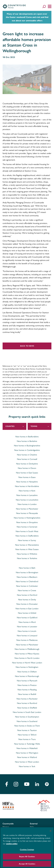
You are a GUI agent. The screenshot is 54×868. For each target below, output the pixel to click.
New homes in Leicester (27, 626)
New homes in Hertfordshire (27, 486)
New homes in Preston (27, 685)
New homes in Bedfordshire (27, 436)
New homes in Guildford (27, 617)
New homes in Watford (27, 757)
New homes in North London (27, 658)
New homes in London (27, 504)
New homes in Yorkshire (27, 558)
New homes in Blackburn (27, 577)
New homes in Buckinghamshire (27, 445)
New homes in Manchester (27, 509)
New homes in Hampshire (27, 482)
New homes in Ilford (27, 622)
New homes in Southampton (27, 717)
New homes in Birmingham (27, 572)
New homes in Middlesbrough (27, 649)
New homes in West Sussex (27, 549)
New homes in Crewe (27, 590)
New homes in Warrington (27, 753)
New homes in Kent (27, 491)
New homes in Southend (27, 721)
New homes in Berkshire (27, 441)
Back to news (27, 346)
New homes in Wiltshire (27, 554)
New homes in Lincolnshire (27, 500)
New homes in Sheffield (27, 708)
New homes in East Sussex (27, 473)
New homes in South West (27, 531)
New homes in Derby (27, 599)
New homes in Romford (27, 703)
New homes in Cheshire (27, 455)
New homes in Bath (27, 568)
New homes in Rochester (27, 699)
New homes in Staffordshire (27, 536)
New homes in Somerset (27, 527)
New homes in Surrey (27, 540)
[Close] (51, 831)
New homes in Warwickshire (27, 545)
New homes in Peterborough (27, 676)
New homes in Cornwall (27, 459)
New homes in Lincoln (27, 631)
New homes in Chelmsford (27, 581)
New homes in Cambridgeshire (27, 450)
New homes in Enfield (27, 613)
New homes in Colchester (27, 586)
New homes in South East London (27, 712)
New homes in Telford (27, 735)
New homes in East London (27, 608)
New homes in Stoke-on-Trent (27, 726)
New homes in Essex (27, 477)
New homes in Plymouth (27, 680)
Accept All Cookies (27, 864)
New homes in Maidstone (27, 640)
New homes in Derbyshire (27, 464)
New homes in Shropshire (27, 522)
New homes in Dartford (27, 595)
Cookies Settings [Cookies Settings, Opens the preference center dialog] (27, 850)
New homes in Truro (27, 739)
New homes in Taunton (27, 730)
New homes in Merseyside (27, 513)
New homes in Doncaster (27, 604)
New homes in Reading (27, 689)
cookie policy (12, 844)
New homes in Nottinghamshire (27, 518)
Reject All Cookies (27, 857)
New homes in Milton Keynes (27, 653)
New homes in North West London (27, 662)
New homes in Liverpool (27, 635)
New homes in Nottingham (27, 667)
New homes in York (27, 766)
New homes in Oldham (27, 671)
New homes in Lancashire (27, 495)
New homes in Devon (27, 468)
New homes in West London (27, 762)
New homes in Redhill (27, 694)
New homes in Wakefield (27, 748)
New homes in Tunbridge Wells (27, 744)
